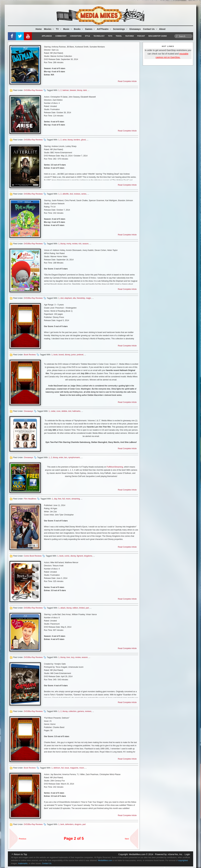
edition (75, 608)
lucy (73, 657)
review (75, 244)
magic (89, 298)
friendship (81, 298)
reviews (77, 194)
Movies (49, 29)
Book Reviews (30, 355)
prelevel (80, 355)
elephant (68, 298)
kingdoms (88, 556)
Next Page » (133, 837)
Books (79, 29)
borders (77, 140)
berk (62, 824)
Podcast (141, 36)
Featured (130, 36)
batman (66, 90)
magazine (74, 768)
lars (66, 457)
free (60, 499)
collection (73, 711)
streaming (76, 499)
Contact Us (150, 29)
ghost (83, 140)
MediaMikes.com (137, 854)
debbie (64, 411)
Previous (23, 839)
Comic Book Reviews (33, 556)
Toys (110, 36)
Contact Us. (47, 863)
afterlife (66, 194)
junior (73, 355)
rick (80, 244)
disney (68, 355)
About (162, 29)
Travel (119, 36)
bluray (80, 90)
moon (68, 499)
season (86, 244)
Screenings (120, 29)
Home (39, 29)
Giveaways (135, 29)
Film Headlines (30, 499)
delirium (57, 768)
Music (68, 29)
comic (67, 556)
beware (73, 90)
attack (63, 608)
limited (82, 608)
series (84, 194)
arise (65, 140)
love (68, 657)
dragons (78, 824)
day (55, 499)
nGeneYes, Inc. (175, 854)
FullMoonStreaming (115, 467)
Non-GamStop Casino (158, 36)
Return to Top (20, 854)
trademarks (23, 863)
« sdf (13, 837)
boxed (61, 355)
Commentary (61, 36)
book (56, 355)
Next (127, 839)
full (64, 499)
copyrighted (183, 860)
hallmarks (76, 411)
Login (187, 854)
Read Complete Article (127, 81)
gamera (81, 711)
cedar (53, 411)
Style (87, 36)
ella (74, 298)
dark (85, 90)
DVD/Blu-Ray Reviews (33, 90)
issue (67, 768)
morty (69, 244)
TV (59, 29)
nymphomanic (74, 457)
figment (80, 556)
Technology (99, 36)
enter (61, 457)
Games (90, 29)
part (87, 608)
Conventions (76, 36)
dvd (71, 194)
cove (58, 411)
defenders (69, 824)
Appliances (47, 36)
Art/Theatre (104, 29)
